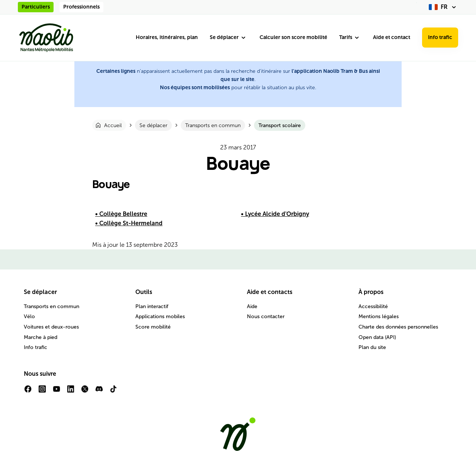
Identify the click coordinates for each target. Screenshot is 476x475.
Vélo (29, 316)
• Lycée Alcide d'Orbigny (275, 214)
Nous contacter (266, 316)
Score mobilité (153, 327)
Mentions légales (379, 316)
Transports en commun (52, 306)
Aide (252, 306)
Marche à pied (41, 337)
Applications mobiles (160, 316)
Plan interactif (152, 306)
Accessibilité (373, 306)
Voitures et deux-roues (51, 327)
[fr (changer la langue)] (443, 7)
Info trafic (440, 37)
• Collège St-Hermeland (129, 223)
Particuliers (36, 7)
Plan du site (372, 347)
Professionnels (81, 7)
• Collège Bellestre (121, 214)
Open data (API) (377, 337)
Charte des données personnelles (398, 327)
